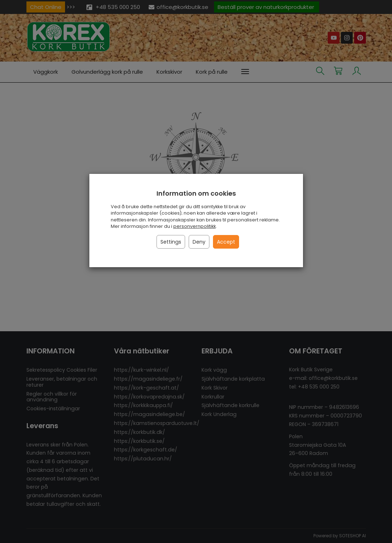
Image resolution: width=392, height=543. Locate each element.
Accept (226, 242)
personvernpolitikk (195, 226)
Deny (199, 242)
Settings (171, 242)
